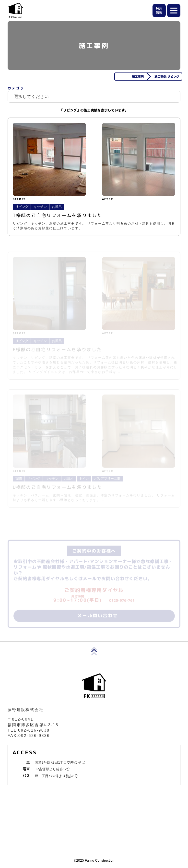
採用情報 (159, 10)
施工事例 (138, 77)
